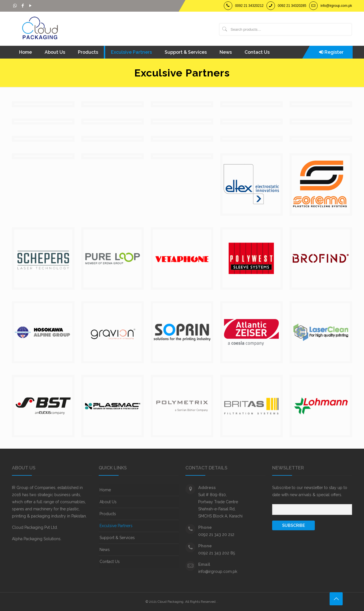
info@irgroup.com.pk (336, 6)
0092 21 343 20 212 (216, 535)
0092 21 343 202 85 (217, 553)
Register (334, 52)
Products (108, 514)
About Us (108, 502)
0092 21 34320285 (292, 6)
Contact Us (110, 562)
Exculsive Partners (116, 526)
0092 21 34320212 (249, 6)
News (105, 550)
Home (105, 490)
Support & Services (117, 538)
